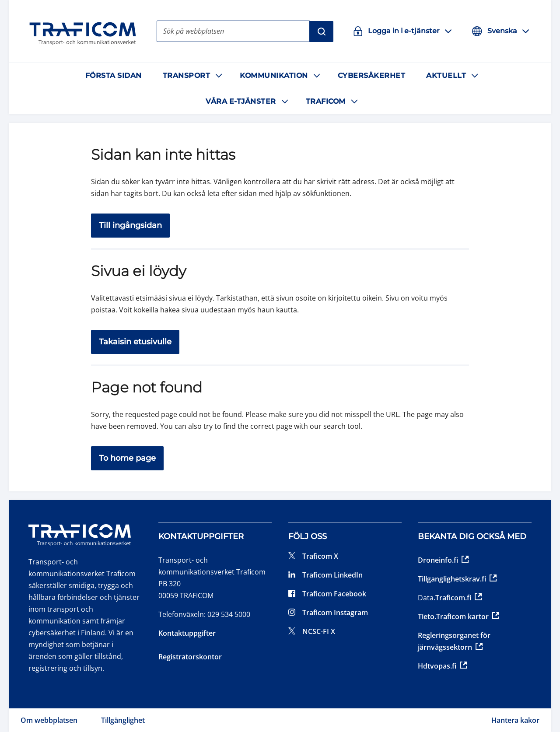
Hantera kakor (515, 720)
